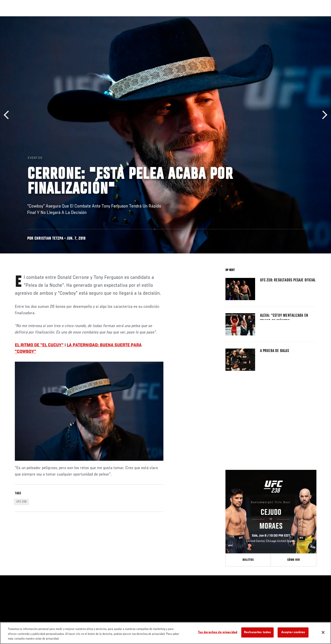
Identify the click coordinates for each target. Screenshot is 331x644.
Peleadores (59, 19)
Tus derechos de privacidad (218, 632)
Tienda (303, 19)
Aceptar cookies (293, 632)
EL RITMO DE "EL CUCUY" (39, 345)
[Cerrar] (323, 632)
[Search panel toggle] (315, 19)
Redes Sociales (259, 19)
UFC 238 (21, 502)
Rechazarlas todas (257, 632)
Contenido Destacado (92, 19)
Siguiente (323, 115)
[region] (165, 633)
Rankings (36, 19)
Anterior (8, 115)
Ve (280, 19)
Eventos (14, 19)
